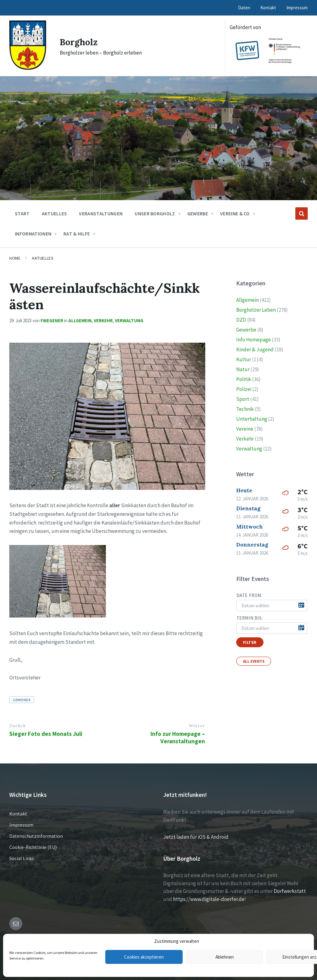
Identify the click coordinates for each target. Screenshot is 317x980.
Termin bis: (250, 618)
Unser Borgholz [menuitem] (155, 213)
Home (15, 258)
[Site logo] (28, 68)
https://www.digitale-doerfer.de (209, 899)
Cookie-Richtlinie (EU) (33, 847)
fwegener (52, 321)
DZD (241, 320)
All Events (254, 661)
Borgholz (80, 42)
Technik (245, 409)
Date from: (250, 595)
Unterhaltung (252, 419)
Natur (243, 369)
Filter (250, 642)
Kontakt (18, 814)
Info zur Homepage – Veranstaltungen (178, 737)
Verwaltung (129, 321)
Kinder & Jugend (255, 349)
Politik (244, 379)
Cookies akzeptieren (144, 957)
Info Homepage (254, 340)
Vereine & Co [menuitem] (235, 213)
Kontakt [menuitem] (268, 8)
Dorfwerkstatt (290, 891)
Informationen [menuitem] (33, 234)
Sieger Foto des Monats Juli (46, 734)
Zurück (17, 726)
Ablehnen (225, 957)
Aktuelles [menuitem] (54, 213)
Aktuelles (43, 258)
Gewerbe (246, 330)
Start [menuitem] (22, 213)
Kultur (244, 359)
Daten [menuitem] (244, 8)
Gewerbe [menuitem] (198, 213)
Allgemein (80, 321)
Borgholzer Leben (256, 310)
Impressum (21, 825)
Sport (243, 399)
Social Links (22, 858)
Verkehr (103, 321)
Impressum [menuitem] (297, 8)
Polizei (244, 389)
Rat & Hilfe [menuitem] (77, 234)
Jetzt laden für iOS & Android (196, 837)
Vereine (245, 429)
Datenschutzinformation (36, 836)
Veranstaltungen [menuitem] (101, 213)
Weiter (197, 726)
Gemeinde (22, 700)
